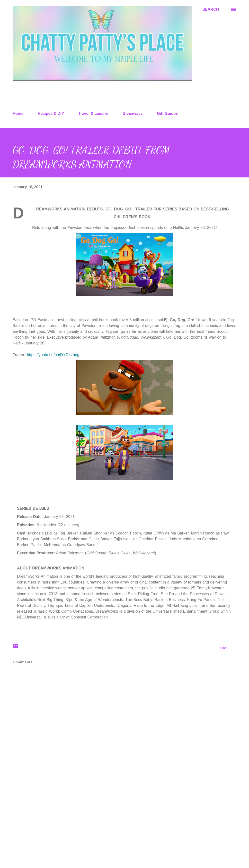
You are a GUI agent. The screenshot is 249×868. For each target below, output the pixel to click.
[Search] (211, 9)
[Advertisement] (124, 826)
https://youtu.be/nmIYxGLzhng (53, 355)
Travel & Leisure (93, 113)
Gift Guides (167, 113)
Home (18, 113)
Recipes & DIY (51, 113)
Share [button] (225, 648)
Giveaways (133, 113)
